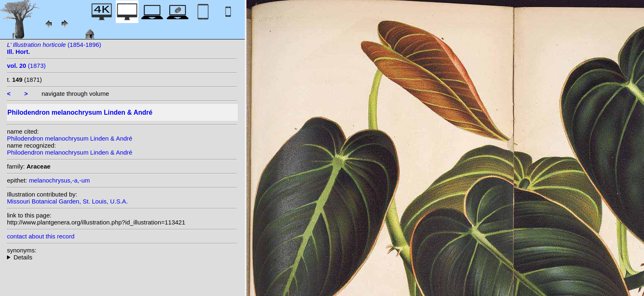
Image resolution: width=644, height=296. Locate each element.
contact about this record (41, 236)
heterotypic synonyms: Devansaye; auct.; (122, 257)
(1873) (26, 66)
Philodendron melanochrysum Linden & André (70, 138)
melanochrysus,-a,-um (59, 180)
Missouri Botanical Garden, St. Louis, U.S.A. (67, 201)
